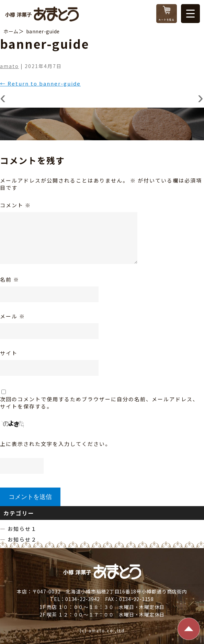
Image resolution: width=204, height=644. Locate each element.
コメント (15, 205)
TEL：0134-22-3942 (75, 599)
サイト (9, 353)
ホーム (11, 31)
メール (13, 316)
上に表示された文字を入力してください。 (55, 444)
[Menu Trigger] (190, 14)
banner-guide (43, 31)
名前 (10, 279)
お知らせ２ (22, 539)
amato (9, 66)
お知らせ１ (22, 529)
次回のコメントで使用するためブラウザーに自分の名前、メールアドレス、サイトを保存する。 (99, 403)
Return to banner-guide (40, 83)
